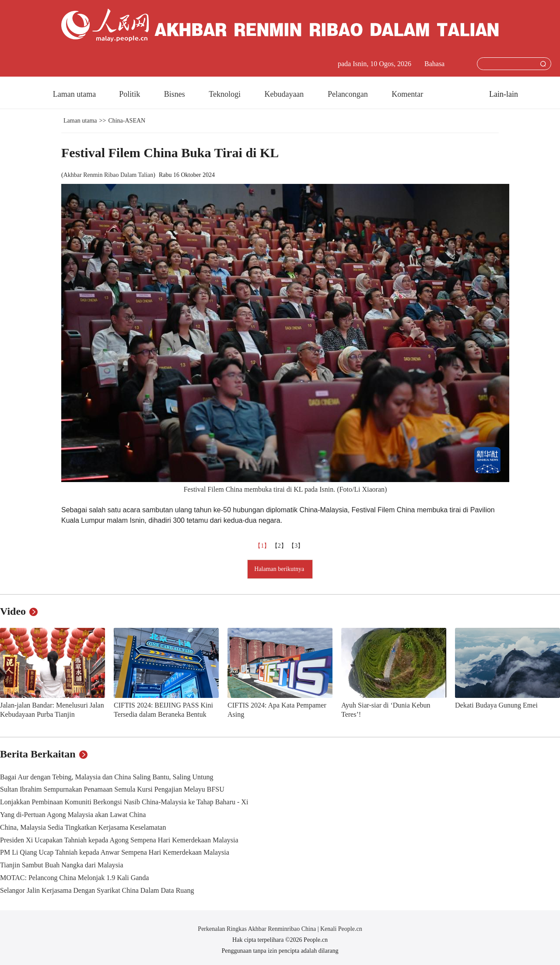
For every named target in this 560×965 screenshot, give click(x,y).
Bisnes (176, 94)
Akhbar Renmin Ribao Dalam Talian (108, 175)
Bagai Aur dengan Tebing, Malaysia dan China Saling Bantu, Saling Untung (107, 777)
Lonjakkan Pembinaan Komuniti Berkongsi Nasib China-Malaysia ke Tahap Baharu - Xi (124, 802)
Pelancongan (349, 94)
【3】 (297, 546)
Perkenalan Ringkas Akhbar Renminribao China (257, 929)
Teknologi (226, 94)
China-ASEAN (127, 121)
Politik (131, 94)
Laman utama (74, 94)
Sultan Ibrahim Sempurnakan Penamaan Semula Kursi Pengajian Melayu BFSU (112, 789)
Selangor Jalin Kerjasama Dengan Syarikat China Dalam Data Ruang (97, 890)
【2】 (280, 546)
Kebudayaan (285, 94)
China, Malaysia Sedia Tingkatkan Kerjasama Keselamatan (83, 827)
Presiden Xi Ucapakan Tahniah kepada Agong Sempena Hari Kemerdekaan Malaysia (119, 840)
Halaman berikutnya (280, 569)
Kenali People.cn (341, 929)
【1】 (263, 546)
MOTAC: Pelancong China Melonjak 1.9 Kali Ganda (74, 878)
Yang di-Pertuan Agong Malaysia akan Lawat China (73, 815)
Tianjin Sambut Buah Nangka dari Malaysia (62, 865)
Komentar (407, 94)
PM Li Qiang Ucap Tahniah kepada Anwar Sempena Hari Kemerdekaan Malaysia (115, 852)
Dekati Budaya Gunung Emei (496, 705)
